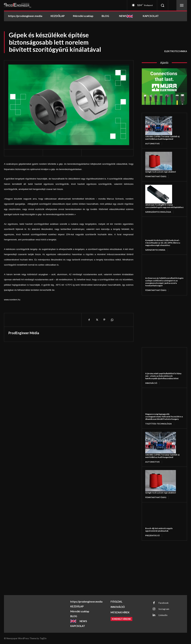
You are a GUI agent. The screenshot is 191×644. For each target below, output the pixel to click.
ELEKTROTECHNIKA (176, 51)
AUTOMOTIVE (152, 144)
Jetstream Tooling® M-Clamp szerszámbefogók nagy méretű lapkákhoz (164, 206)
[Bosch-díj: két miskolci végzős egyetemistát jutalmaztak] (161, 516)
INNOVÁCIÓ (151, 383)
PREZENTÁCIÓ (152, 535)
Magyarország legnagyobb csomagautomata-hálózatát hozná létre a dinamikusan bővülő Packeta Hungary (164, 417)
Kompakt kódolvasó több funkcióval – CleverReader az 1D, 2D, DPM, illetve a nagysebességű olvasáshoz (163, 243)
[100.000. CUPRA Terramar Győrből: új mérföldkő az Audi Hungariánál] (159, 126)
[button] (162, 5)
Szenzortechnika (155, 250)
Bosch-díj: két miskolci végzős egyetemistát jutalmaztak (159, 530)
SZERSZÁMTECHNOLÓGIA (158, 212)
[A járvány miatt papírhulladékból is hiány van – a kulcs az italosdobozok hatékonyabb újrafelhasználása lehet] (161, 361)
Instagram (164, 609)
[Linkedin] (154, 615)
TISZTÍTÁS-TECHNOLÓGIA (159, 424)
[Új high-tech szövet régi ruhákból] (159, 161)
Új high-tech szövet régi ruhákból (160, 172)
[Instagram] (154, 609)
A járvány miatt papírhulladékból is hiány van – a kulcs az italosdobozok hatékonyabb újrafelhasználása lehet (163, 376)
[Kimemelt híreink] (122, 619)
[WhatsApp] (112, 320)
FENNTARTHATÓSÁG (156, 176)
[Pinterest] (104, 320)
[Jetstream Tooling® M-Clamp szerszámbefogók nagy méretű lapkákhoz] (159, 194)
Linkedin (163, 615)
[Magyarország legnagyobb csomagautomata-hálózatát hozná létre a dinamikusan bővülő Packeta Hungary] (161, 402)
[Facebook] (89, 320)
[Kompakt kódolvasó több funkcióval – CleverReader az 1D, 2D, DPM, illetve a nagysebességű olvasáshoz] (159, 229)
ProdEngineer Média (24, 333)
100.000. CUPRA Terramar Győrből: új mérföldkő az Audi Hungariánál (162, 138)
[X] (97, 320)
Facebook (163, 603)
